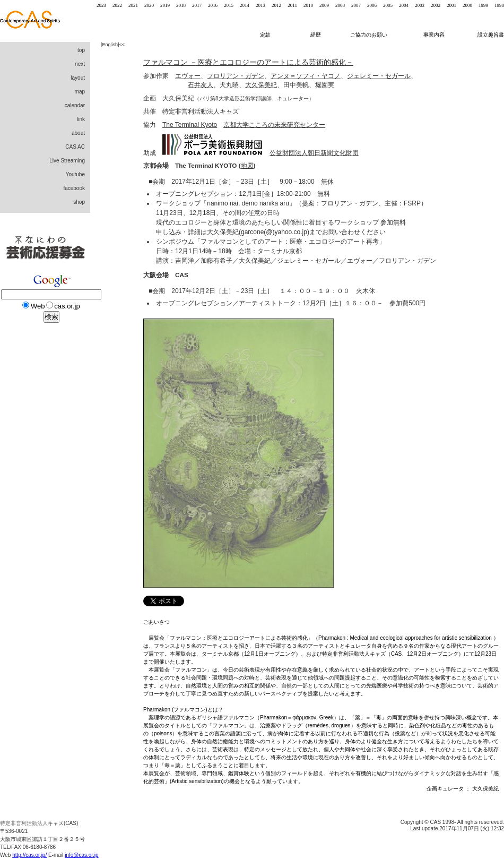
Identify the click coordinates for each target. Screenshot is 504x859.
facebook (74, 188)
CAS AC (75, 147)
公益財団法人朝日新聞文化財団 (314, 153)
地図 (247, 165)
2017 (197, 5)
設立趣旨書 (491, 35)
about (78, 133)
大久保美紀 (261, 85)
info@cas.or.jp (82, 855)
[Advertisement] (42, 510)
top (81, 50)
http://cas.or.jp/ (29, 855)
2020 (149, 5)
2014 (245, 5)
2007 (356, 5)
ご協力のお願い (369, 35)
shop (79, 202)
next (80, 64)
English (110, 45)
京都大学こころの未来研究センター (274, 125)
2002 (436, 5)
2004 (404, 5)
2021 (133, 5)
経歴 (320, 35)
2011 (292, 5)
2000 (467, 5)
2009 (324, 5)
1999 (483, 5)
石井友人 (201, 85)
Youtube (75, 174)
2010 (308, 5)
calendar (75, 105)
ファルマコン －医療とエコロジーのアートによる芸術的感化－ (248, 62)
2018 (181, 5)
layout (78, 78)
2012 (276, 5)
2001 (451, 5)
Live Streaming (67, 161)
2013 (260, 5)
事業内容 (435, 35)
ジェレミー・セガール (379, 76)
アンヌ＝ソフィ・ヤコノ (306, 76)
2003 (420, 5)
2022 (117, 5)
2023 (101, 5)
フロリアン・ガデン (236, 76)
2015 (229, 5)
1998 (499, 5)
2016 (213, 5)
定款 (265, 35)
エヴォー (188, 76)
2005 (388, 5)
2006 (372, 5)
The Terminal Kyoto (190, 125)
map (80, 92)
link (81, 119)
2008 (340, 5)
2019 (165, 5)
